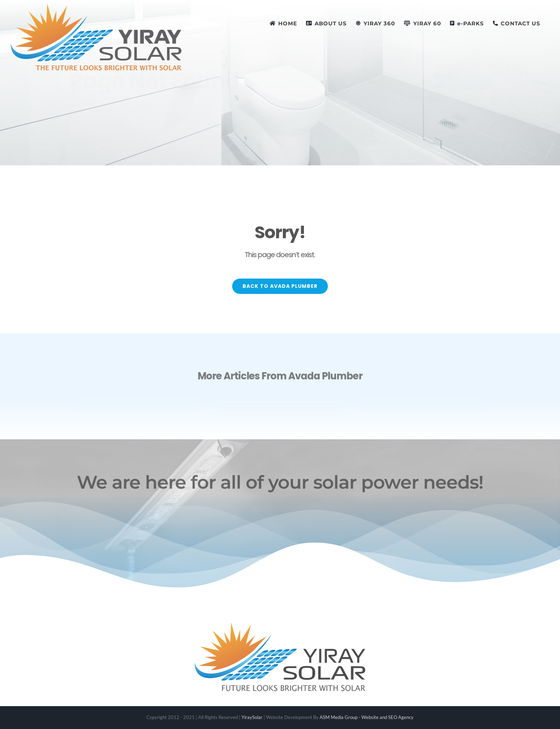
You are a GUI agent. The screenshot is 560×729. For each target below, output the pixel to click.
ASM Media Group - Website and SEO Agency (367, 717)
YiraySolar (252, 717)
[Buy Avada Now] (450, 82)
